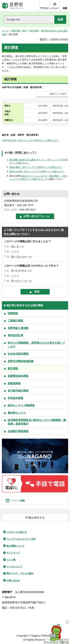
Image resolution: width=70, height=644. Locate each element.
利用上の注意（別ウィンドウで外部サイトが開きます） (37, 171)
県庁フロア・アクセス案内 (20, 573)
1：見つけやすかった (20, 271)
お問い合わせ (13, 581)
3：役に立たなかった (20, 257)
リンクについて (14, 567)
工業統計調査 (15, 321)
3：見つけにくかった (20, 281)
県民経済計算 (15, 335)
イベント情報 (18, 501)
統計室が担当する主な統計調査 (25, 305)
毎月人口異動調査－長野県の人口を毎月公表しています (36, 345)
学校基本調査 (15, 398)
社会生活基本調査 (18, 354)
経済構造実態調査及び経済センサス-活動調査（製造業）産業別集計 (37, 422)
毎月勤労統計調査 (18, 391)
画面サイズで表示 (58, 94)
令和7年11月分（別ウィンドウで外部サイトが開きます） (31, 140)
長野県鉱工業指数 (18, 328)
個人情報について (15, 546)
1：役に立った (16, 247)
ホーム (5, 31)
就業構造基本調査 (18, 376)
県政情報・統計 (19, 31)
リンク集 (11, 560)
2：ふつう (13, 252)
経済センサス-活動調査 (21, 405)
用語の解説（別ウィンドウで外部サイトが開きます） (36, 167)
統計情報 (34, 31)
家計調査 (13, 368)
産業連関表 (14, 383)
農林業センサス (17, 413)
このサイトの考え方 (17, 532)
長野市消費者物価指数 (21, 361)
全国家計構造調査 (18, 431)
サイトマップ (13, 553)
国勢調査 (13, 313)
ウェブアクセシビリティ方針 (21, 539)
